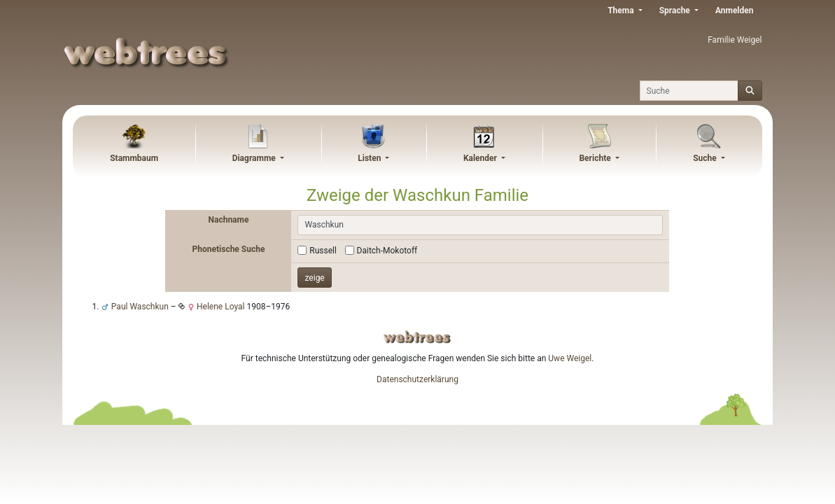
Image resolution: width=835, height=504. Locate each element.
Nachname (229, 220)
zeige (314, 278)
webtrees (417, 337)
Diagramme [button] (255, 158)
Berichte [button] (596, 158)
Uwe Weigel (570, 358)
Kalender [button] (481, 158)
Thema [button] (622, 10)
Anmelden (735, 10)
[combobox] (480, 225)
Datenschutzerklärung (417, 379)
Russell (323, 251)
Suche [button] (706, 158)
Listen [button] (370, 158)
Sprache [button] (676, 10)
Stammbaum (134, 158)
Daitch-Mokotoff (387, 251)
